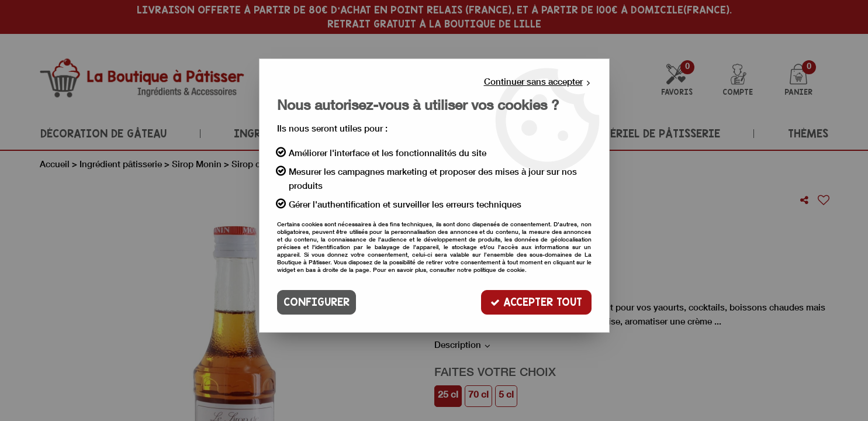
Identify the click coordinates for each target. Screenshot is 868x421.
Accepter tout (536, 302)
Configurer (317, 302)
